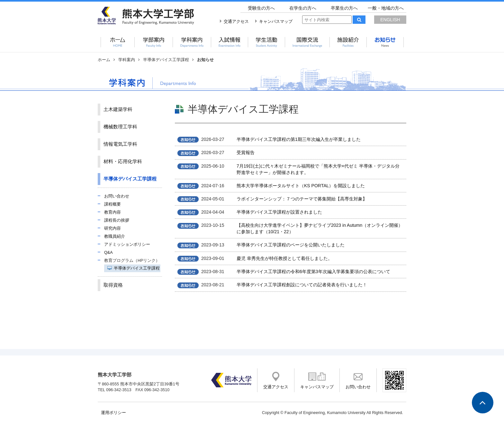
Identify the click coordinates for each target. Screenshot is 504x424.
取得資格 (113, 285)
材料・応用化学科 (123, 161)
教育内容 (113, 212)
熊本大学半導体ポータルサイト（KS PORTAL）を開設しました (301, 186)
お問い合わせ (117, 196)
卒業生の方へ (344, 8)
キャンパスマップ (276, 22)
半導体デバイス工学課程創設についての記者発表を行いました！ (302, 285)
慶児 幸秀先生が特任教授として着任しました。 (284, 258)
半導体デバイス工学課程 (166, 60)
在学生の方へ (303, 8)
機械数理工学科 (120, 127)
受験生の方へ (261, 8)
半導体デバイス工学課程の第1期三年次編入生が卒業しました (299, 139)
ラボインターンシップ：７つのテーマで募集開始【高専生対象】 (302, 199)
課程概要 (113, 204)
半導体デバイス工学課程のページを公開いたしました (291, 245)
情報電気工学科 (120, 144)
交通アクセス (236, 22)
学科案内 (127, 60)
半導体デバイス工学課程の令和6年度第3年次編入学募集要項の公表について (313, 272)
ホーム (104, 60)
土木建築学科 (118, 109)
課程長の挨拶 (117, 220)
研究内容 (113, 228)
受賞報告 (246, 152)
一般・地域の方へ (386, 8)
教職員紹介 (115, 236)
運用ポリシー (113, 413)
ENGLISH (390, 20)
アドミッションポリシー (127, 244)
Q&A (108, 253)
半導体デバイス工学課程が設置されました (279, 212)
